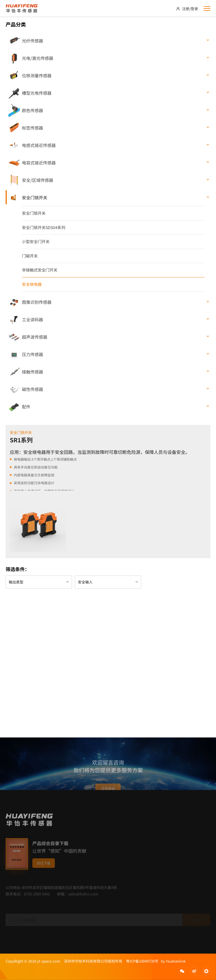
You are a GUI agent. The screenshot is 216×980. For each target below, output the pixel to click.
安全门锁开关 (34, 213)
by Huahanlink (172, 961)
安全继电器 (32, 284)
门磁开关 (30, 256)
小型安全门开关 (36, 241)
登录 (194, 9)
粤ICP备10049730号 (142, 961)
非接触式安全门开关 (40, 270)
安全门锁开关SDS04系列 (44, 227)
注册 (186, 9)
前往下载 (44, 874)
